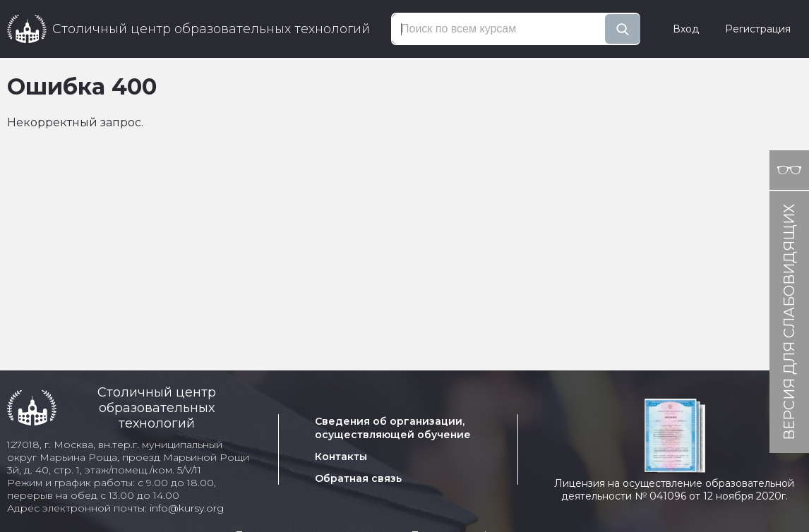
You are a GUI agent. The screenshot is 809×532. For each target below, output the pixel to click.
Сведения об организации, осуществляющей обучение (393, 428)
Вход (686, 29)
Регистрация (758, 29)
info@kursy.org (187, 508)
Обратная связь (358, 478)
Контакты (341, 457)
